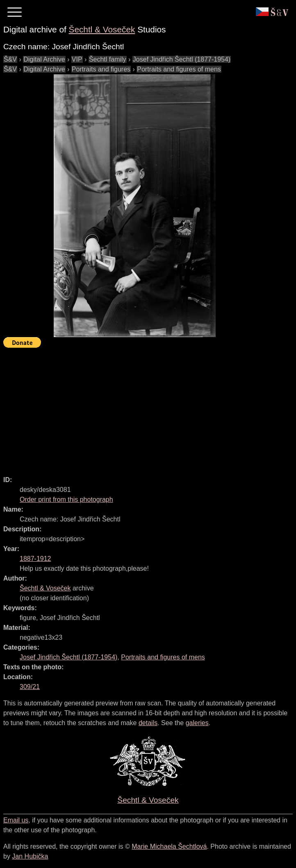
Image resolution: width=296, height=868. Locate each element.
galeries (197, 723)
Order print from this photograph (66, 499)
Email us (16, 820)
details (148, 723)
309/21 (30, 687)
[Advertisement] (150, 408)
